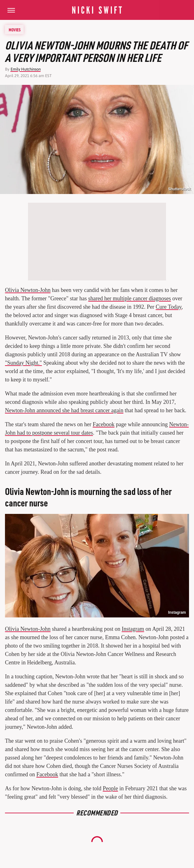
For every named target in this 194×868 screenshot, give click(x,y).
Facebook (104, 424)
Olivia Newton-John (28, 290)
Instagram (177, 612)
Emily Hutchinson (26, 69)
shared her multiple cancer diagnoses (130, 298)
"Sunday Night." (23, 363)
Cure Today (169, 307)
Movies (15, 30)
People (110, 788)
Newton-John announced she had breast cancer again (64, 410)
